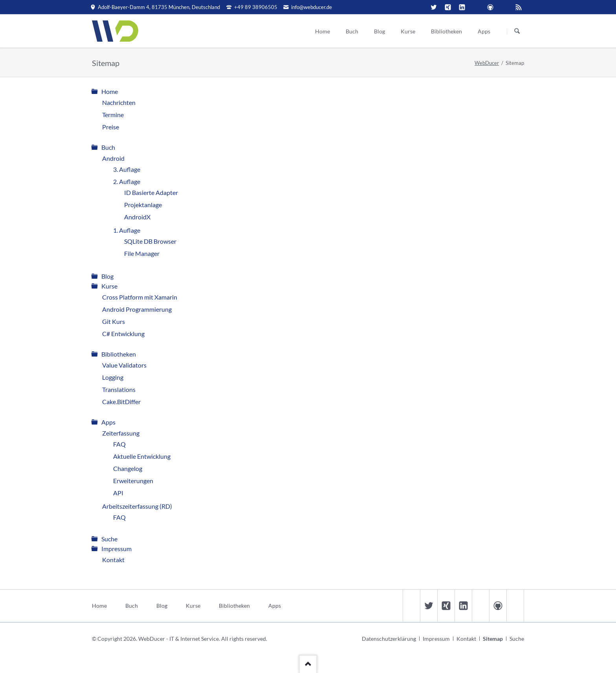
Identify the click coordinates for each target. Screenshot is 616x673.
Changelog (128, 468)
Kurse (109, 286)
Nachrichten (119, 102)
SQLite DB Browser (150, 241)
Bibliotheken (119, 354)
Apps (108, 422)
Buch (108, 147)
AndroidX (137, 217)
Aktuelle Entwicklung (142, 456)
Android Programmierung (137, 309)
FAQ (119, 444)
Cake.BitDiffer (121, 402)
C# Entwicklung (123, 334)
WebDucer (487, 63)
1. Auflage (127, 230)
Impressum (116, 549)
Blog (107, 276)
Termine (113, 115)
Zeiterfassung (121, 433)
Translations (119, 389)
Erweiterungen (133, 481)
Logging (113, 377)
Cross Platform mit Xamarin (140, 297)
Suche (109, 539)
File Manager (142, 253)
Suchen (517, 31)
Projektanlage (143, 205)
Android (113, 158)
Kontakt (113, 560)
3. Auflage (127, 169)
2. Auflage (127, 181)
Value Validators (124, 365)
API (118, 493)
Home (110, 91)
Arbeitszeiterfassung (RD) (137, 506)
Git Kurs (114, 321)
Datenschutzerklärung (389, 639)
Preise (111, 127)
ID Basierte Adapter (151, 192)
